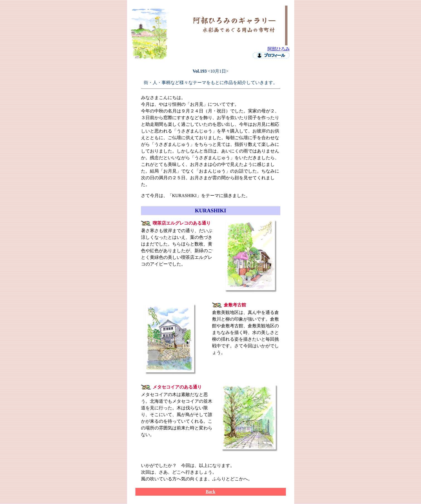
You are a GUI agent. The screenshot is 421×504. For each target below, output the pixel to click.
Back (210, 492)
